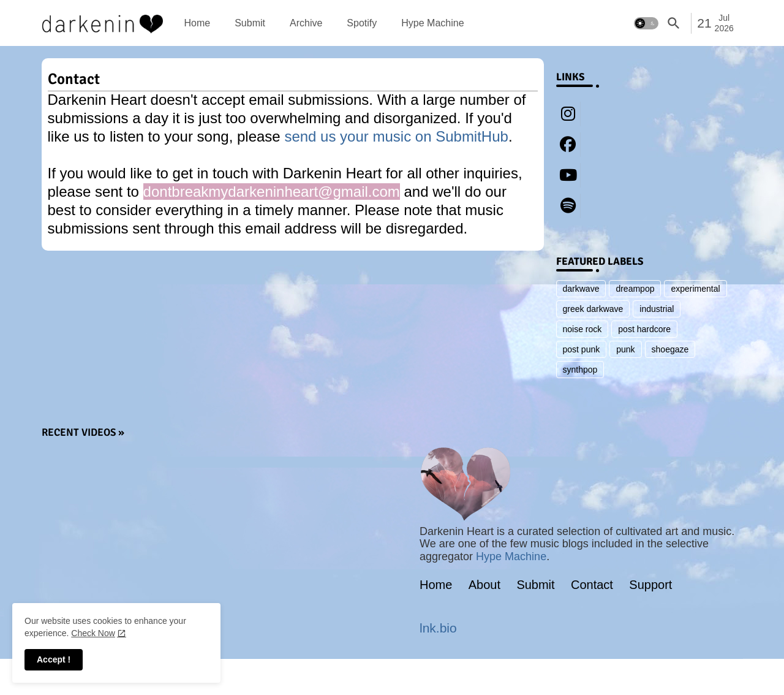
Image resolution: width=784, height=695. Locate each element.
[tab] (198, 23)
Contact (592, 585)
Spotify (362, 23)
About (484, 585)
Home (198, 23)
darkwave (581, 289)
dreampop (635, 289)
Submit (250, 23)
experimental (695, 289)
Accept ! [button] (54, 659)
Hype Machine (432, 23)
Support (650, 585)
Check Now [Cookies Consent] (93, 633)
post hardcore (644, 329)
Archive (306, 23)
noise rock (582, 329)
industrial (657, 309)
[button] (646, 23)
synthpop (580, 370)
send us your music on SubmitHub (396, 136)
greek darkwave (593, 309)
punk (625, 349)
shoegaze (670, 349)
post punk (582, 349)
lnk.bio (438, 628)
